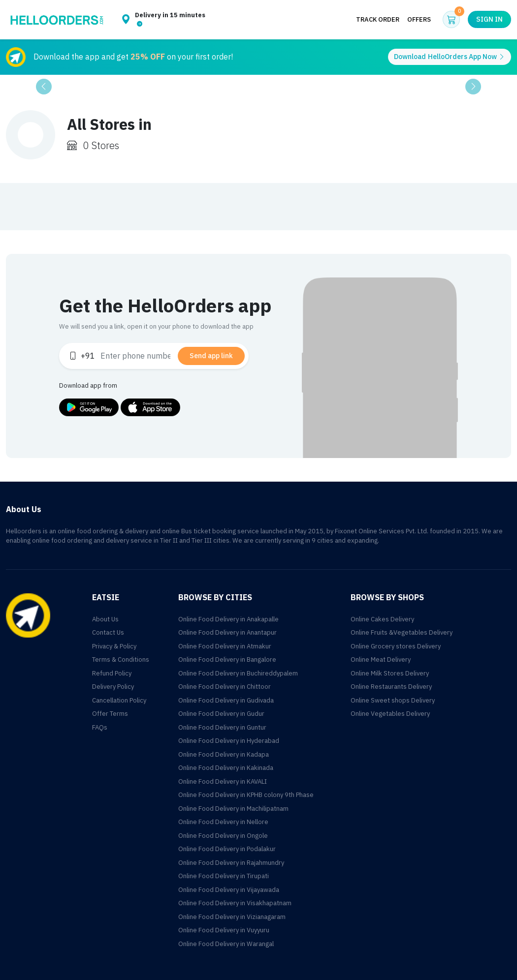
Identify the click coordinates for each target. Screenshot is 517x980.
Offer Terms (110, 714)
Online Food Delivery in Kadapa (224, 754)
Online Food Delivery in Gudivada (226, 700)
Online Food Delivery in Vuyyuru (224, 930)
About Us (105, 619)
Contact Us (108, 632)
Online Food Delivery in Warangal (226, 944)
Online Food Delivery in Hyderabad (229, 741)
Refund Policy (112, 673)
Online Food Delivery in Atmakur (225, 646)
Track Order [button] (378, 19)
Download (450, 57)
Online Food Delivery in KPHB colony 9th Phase (246, 795)
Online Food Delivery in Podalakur (227, 849)
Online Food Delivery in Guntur (222, 727)
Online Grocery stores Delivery (396, 646)
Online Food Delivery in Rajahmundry (231, 863)
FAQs (100, 727)
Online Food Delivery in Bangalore (227, 659)
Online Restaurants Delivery (391, 687)
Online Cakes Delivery (382, 619)
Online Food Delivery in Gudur (221, 714)
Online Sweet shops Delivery (393, 700)
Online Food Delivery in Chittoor (225, 687)
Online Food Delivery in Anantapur (227, 632)
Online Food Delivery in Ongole (223, 836)
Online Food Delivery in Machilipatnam (233, 809)
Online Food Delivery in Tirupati (224, 876)
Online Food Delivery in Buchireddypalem (238, 673)
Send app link (211, 356)
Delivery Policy (113, 687)
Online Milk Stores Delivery (390, 673)
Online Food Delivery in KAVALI (223, 781)
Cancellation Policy (119, 700)
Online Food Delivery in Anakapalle (228, 619)
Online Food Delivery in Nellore (223, 822)
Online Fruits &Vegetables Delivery (402, 632)
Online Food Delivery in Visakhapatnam (235, 903)
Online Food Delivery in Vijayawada (229, 890)
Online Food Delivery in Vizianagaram (232, 917)
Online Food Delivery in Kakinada (226, 768)
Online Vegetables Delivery (390, 714)
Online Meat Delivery (381, 659)
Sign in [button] (489, 19)
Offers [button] (419, 19)
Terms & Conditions (121, 659)
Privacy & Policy (114, 646)
